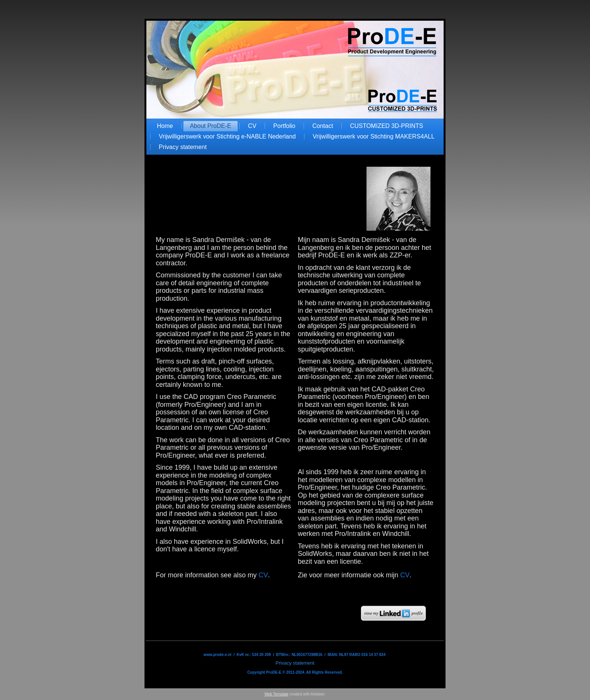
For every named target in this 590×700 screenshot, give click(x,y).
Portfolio (284, 126)
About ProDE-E (211, 126)
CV (252, 126)
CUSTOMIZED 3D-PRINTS (386, 126)
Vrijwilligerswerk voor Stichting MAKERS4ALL (374, 136)
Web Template (277, 694)
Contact (323, 126)
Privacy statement (183, 147)
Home (165, 126)
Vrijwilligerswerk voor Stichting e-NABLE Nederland (227, 136)
